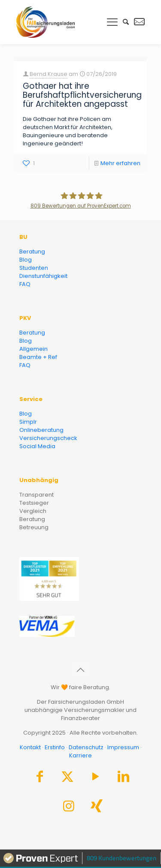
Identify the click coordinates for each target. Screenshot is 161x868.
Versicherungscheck (48, 438)
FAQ (25, 284)
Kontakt (30, 747)
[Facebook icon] (39, 779)
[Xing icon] (97, 808)
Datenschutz (86, 747)
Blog (26, 260)
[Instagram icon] (69, 808)
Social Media (37, 446)
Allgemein (33, 349)
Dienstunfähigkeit (43, 276)
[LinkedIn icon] (123, 779)
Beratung (32, 252)
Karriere (80, 755)
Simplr (28, 422)
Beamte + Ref (38, 357)
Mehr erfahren (120, 163)
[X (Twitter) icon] (67, 779)
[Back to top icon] (81, 670)
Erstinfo (55, 747)
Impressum (123, 747)
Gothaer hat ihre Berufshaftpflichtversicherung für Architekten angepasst (82, 95)
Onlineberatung (41, 430)
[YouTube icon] (95, 779)
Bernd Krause (49, 74)
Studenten (34, 268)
